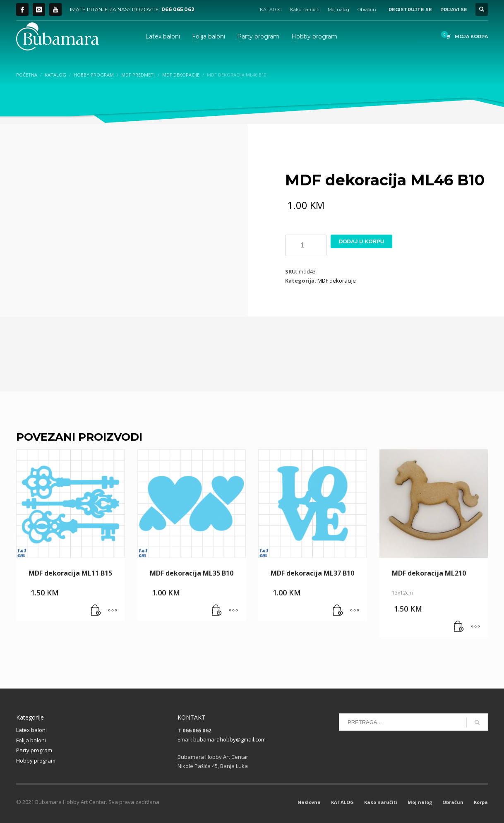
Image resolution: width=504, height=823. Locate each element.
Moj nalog (338, 10)
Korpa (481, 802)
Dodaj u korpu (361, 241)
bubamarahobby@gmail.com (229, 739)
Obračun (367, 10)
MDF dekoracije (337, 281)
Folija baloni (31, 740)
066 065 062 (178, 9)
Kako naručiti (305, 10)
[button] (96, 611)
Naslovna (309, 802)
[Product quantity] (306, 245)
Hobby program (36, 761)
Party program (34, 750)
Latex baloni (31, 730)
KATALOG (271, 10)
